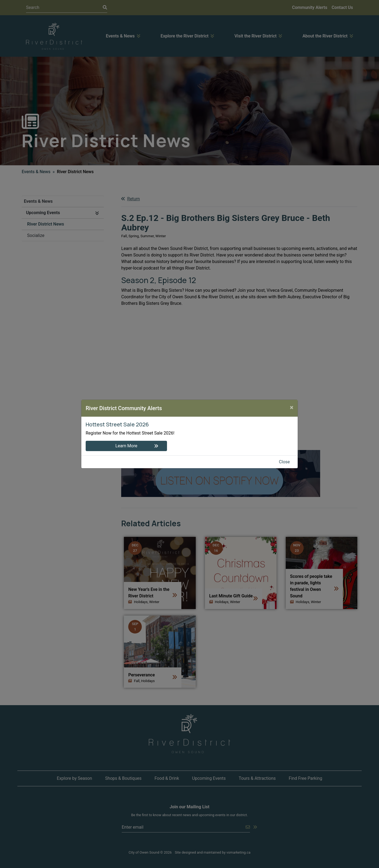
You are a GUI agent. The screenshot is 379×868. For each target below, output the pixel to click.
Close (284, 462)
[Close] (292, 407)
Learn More (126, 446)
